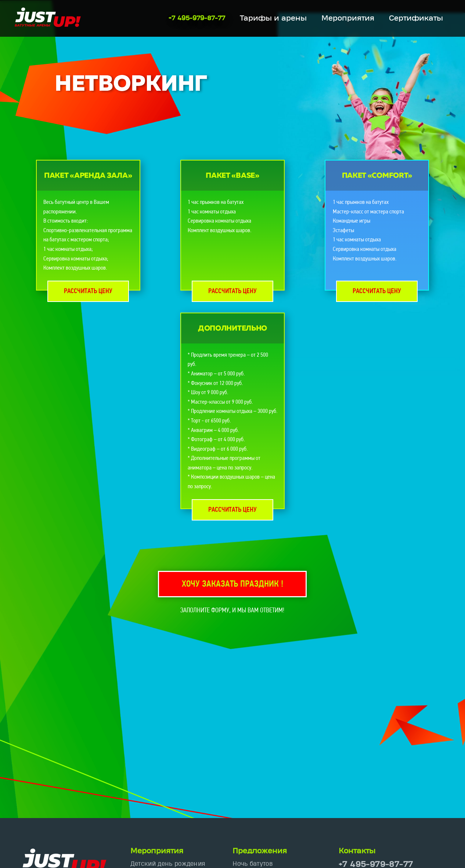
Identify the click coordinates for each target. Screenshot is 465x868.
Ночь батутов (253, 864)
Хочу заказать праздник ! (232, 584)
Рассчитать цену (88, 291)
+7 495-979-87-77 (197, 18)
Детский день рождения (168, 864)
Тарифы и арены (273, 18)
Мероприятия (348, 18)
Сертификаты (416, 18)
